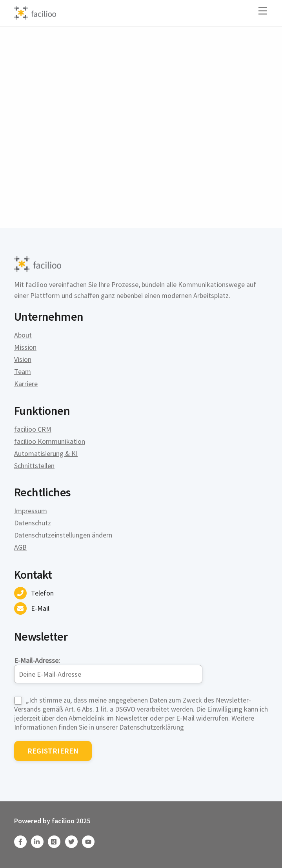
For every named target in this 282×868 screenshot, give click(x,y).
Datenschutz (33, 523)
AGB (20, 547)
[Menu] (263, 11)
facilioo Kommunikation (50, 441)
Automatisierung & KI (46, 453)
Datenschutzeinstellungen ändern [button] (63, 535)
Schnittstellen (34, 466)
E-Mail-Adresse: (108, 670)
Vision (23, 359)
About (23, 335)
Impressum (31, 511)
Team (23, 371)
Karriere (26, 384)
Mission (25, 347)
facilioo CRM (33, 429)
